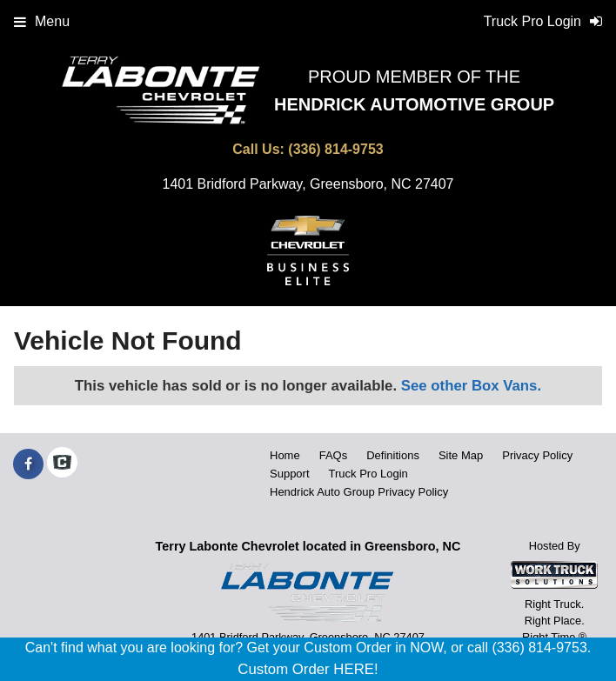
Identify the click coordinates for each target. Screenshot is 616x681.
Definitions (393, 455)
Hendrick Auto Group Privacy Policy (359, 492)
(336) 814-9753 (335, 149)
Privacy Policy (537, 455)
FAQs (334, 455)
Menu (42, 21)
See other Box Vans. (471, 386)
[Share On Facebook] (28, 464)
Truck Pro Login (368, 474)
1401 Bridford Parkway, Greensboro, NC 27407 (308, 184)
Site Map (461, 455)
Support (290, 474)
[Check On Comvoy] (62, 464)
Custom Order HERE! (308, 669)
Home (285, 455)
